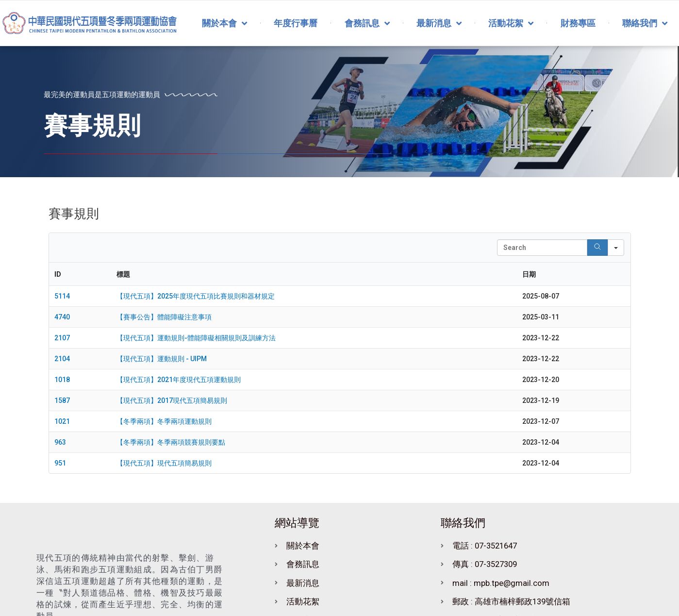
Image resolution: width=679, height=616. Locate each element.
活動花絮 (511, 23)
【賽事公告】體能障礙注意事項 (164, 317)
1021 (62, 421)
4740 (62, 317)
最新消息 (439, 23)
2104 (62, 359)
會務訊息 (367, 23)
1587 (62, 400)
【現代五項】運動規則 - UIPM (162, 359)
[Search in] (616, 248)
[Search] (597, 248)
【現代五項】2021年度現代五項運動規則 (179, 380)
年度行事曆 (296, 23)
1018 (62, 380)
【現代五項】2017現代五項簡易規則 (172, 400)
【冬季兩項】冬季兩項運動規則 (164, 421)
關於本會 (224, 23)
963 (60, 442)
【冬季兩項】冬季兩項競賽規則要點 (171, 442)
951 (60, 463)
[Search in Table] (542, 248)
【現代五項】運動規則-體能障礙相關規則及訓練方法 (196, 338)
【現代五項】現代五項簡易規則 (164, 463)
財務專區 (578, 23)
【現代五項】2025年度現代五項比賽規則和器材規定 (196, 296)
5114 (62, 296)
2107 (62, 338)
